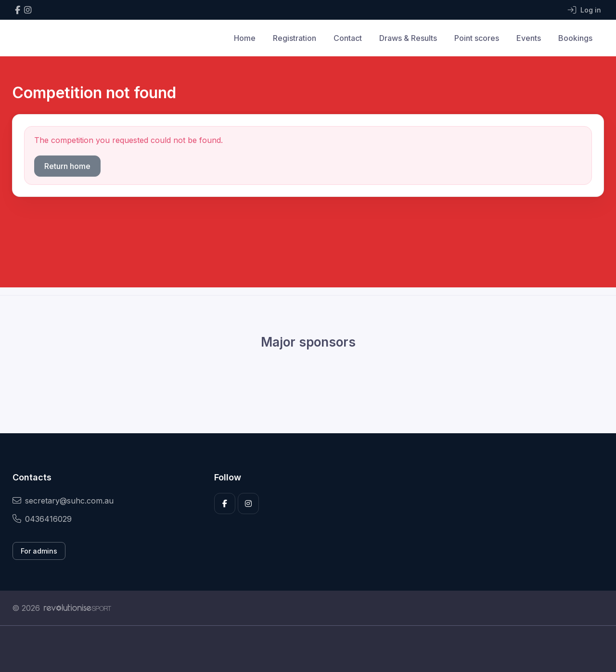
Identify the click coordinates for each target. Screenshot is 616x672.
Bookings (575, 38)
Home (245, 38)
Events (529, 38)
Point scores (477, 38)
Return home (67, 166)
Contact (348, 38)
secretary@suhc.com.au (63, 501)
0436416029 (42, 519)
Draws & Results (408, 38)
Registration (295, 38)
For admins (39, 551)
